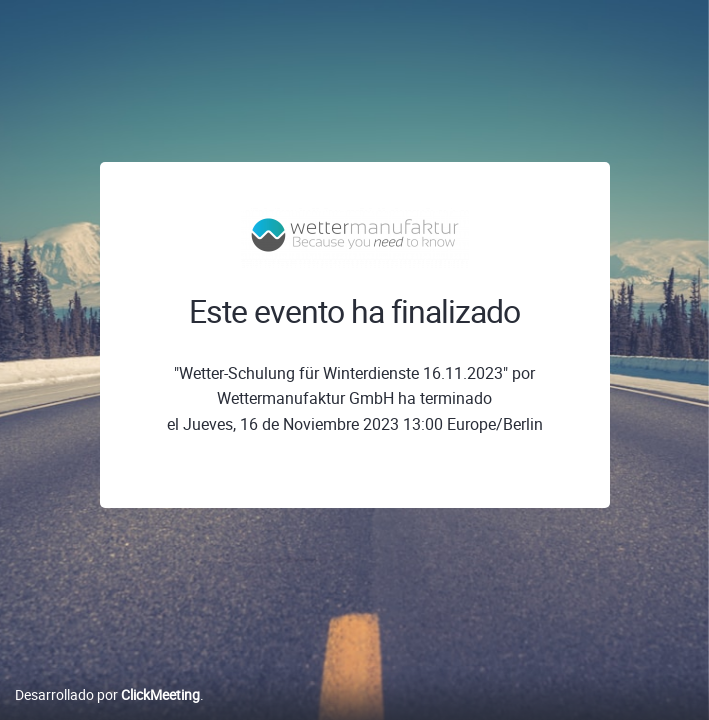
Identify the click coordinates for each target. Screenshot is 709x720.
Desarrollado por (107, 694)
